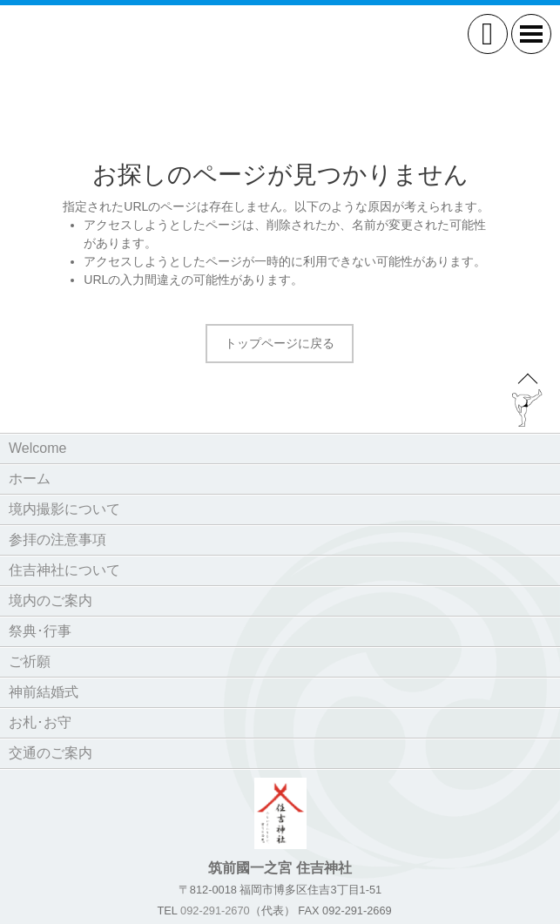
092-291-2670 (215, 911)
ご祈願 (30, 661)
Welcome (37, 448)
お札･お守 (40, 722)
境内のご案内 (51, 600)
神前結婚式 (44, 692)
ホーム (30, 479)
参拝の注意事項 (57, 540)
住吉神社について (64, 570)
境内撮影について (64, 509)
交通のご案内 (51, 753)
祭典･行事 (40, 631)
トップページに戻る (280, 343)
